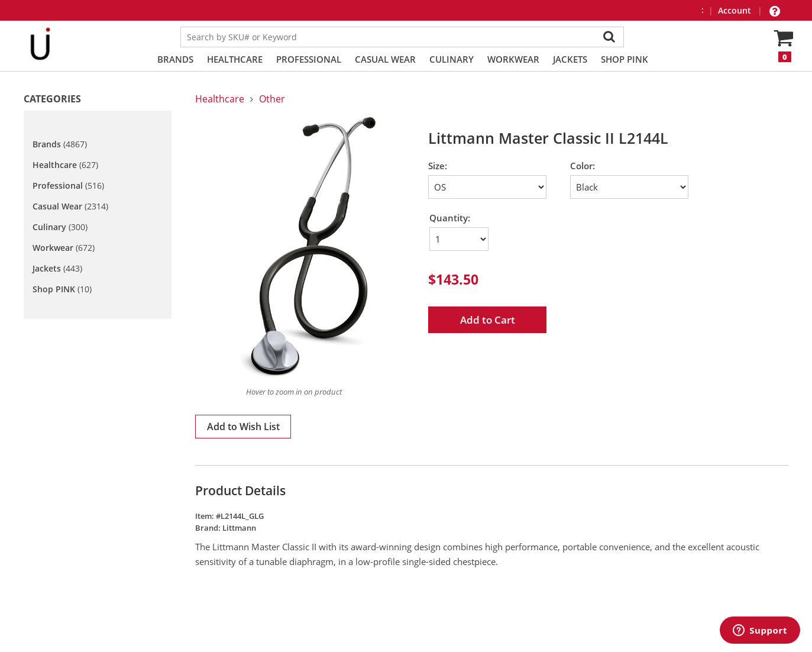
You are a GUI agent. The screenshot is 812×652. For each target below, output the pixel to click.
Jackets (570, 59)
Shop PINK (625, 59)
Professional (309, 59)
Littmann (239, 528)
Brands (175, 59)
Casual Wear (385, 59)
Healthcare (235, 59)
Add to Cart (488, 320)
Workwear (513, 59)
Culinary (452, 59)
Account (736, 10)
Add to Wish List (243, 427)
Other (272, 99)
